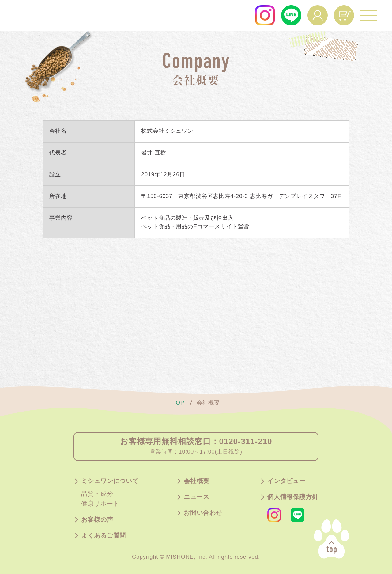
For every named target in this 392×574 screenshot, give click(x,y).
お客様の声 (97, 520)
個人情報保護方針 (293, 497)
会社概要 (197, 481)
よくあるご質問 (104, 536)
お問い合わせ (203, 513)
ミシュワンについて (110, 481)
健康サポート (100, 504)
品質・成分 (97, 494)
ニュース (197, 497)
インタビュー (286, 481)
